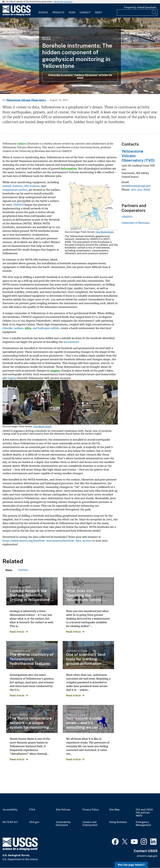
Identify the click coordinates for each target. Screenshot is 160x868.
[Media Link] (91, 206)
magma (55, 371)
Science (43, 12)
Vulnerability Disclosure (63, 824)
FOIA (32, 810)
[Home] (17, 15)
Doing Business (118, 822)
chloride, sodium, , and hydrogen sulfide (31, 328)
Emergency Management (143, 824)
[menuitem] (43, 11)
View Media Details (105, 232)
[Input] (137, 12)
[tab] (9, 570)
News (72, 12)
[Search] (154, 12)
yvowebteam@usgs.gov (136, 186)
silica (28, 328)
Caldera (22, 144)
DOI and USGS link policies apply (144, 813)
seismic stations (12, 186)
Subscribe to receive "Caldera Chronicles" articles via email (80, 76)
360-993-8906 (141, 190)
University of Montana (136, 223)
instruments (71, 342)
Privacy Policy (91, 810)
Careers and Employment (90, 824)
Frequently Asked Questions (140, 7)
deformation (69, 169)
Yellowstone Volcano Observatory (26, 100)
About (99, 12)
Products (58, 12)
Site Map (114, 810)
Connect (85, 12)
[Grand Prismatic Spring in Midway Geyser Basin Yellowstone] (80, 56)
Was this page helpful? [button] (131, 865)
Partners (23, 570)
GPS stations (32, 186)
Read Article (17, 632)
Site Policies (63, 810)
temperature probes (15, 190)
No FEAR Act (10, 822)
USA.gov (34, 822)
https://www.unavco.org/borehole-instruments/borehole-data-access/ (47, 541)
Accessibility (10, 810)
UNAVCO (19, 205)
